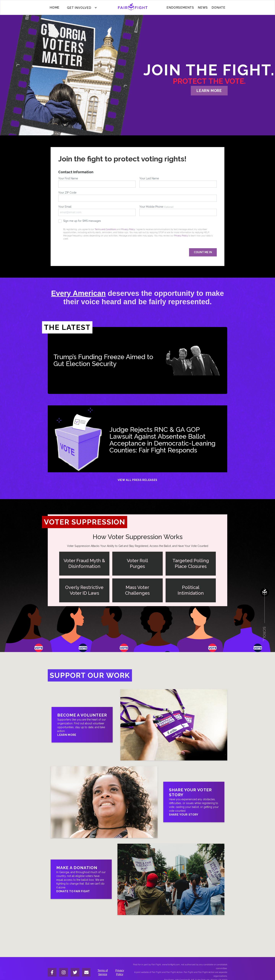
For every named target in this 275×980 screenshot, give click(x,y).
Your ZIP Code (137, 196)
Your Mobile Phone (178, 211)
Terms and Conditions (106, 229)
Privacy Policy (128, 229)
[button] (81, 8)
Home (55, 8)
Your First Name (97, 182)
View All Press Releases (137, 480)
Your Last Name (178, 182)
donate (218, 8)
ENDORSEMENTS (180, 8)
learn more (209, 91)
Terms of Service (103, 972)
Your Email (97, 211)
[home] (133, 8)
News (203, 8)
